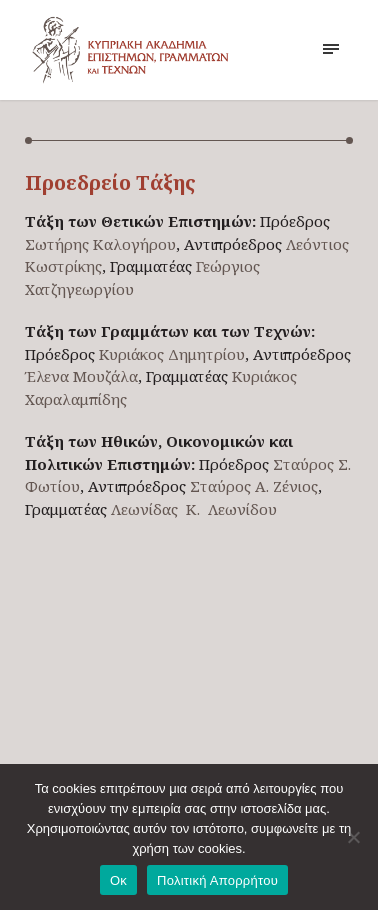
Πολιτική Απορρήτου (217, 880)
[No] (353, 837)
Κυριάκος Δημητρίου (172, 354)
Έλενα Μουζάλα (81, 376)
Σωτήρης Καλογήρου (100, 244)
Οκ (118, 880)
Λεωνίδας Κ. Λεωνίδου (194, 509)
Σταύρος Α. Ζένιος (254, 486)
